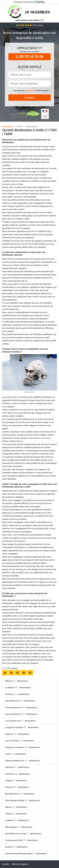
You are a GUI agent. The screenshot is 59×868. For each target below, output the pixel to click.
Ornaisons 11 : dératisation (18, 774)
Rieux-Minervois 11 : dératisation (20, 701)
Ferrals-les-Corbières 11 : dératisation (22, 747)
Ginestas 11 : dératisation (17, 787)
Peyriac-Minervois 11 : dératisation (21, 708)
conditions (30, 91)
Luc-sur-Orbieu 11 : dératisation (20, 741)
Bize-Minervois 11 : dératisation (20, 794)
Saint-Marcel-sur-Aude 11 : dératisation (23, 834)
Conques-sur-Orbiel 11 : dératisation (22, 840)
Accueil (6, 864)
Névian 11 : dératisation (16, 807)
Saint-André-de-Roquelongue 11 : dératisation (26, 854)
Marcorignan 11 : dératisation (19, 827)
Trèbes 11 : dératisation (16, 814)
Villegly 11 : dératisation (16, 781)
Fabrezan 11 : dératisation (17, 767)
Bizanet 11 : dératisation (16, 847)
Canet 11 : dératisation (16, 754)
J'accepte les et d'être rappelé (31, 91)
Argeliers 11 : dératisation (17, 820)
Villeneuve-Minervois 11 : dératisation (22, 761)
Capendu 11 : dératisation (17, 734)
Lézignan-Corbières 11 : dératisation (22, 727)
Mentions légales (20, 864)
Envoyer (29, 98)
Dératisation (8, 126)
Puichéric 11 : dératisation (17, 694)
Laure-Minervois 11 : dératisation (20, 721)
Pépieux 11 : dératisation (17, 681)
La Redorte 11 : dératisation (18, 688)
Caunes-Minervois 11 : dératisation (21, 714)
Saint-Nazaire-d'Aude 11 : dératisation (23, 800)
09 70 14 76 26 (30, 57)
